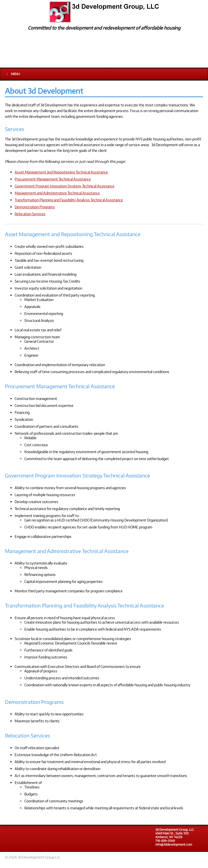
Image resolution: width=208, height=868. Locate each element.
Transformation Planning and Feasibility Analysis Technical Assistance (69, 200)
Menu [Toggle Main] (13, 74)
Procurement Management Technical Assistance (53, 179)
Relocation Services (30, 214)
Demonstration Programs (35, 207)
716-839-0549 (165, 841)
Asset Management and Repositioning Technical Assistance (61, 172)
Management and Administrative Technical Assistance (57, 193)
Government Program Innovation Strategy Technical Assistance (65, 186)
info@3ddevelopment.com (174, 845)
